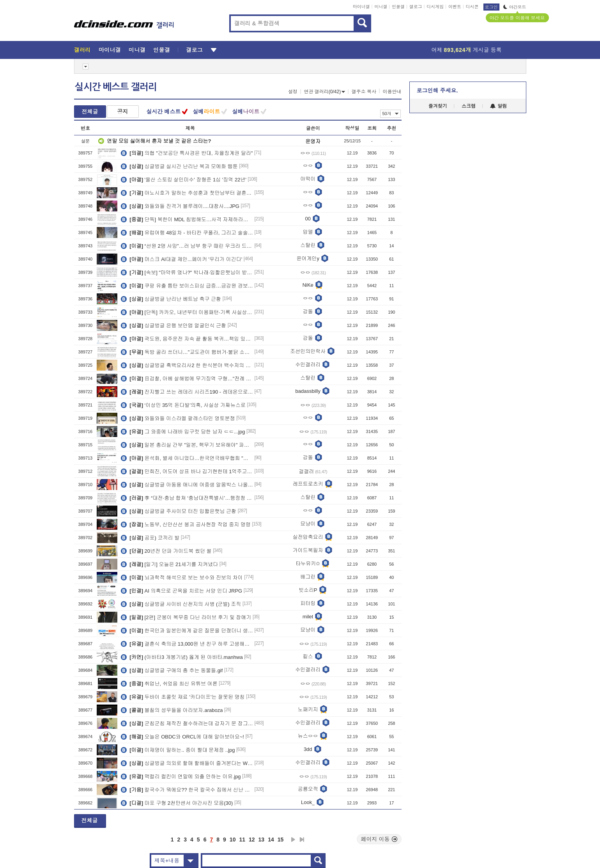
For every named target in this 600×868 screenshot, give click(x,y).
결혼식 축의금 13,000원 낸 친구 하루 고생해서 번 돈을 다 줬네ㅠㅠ (187, 644)
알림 (498, 106)
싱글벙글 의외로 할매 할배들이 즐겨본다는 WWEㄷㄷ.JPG (187, 763)
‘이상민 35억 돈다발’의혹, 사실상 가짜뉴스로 (183, 405)
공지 (123, 112)
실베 (206, 112)
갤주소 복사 (364, 92)
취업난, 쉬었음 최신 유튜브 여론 (169, 683)
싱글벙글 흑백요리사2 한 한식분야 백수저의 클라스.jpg (187, 365)
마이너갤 (361, 7)
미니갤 (381, 7)
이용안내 (392, 92)
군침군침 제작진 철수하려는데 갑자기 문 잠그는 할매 (187, 723)
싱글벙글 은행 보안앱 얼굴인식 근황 (173, 325)
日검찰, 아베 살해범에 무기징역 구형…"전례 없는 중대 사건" (187, 378)
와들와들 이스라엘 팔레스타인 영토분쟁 (178, 418)
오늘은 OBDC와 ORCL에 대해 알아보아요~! (182, 737)
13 (262, 840)
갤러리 (82, 50)
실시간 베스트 (164, 112)
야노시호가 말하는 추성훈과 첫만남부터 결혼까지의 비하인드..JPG (187, 193)
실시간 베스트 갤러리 (116, 87)
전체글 (90, 112)
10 (233, 840)
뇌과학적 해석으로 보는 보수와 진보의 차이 (182, 577)
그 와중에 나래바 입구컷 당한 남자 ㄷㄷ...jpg (183, 431)
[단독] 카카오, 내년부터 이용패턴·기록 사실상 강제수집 (187, 312)
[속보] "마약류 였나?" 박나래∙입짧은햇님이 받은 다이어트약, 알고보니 (187, 272)
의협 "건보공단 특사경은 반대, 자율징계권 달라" (187, 153)
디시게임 (435, 7)
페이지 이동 (379, 839)
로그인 (491, 7)
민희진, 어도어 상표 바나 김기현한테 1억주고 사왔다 (187, 471)
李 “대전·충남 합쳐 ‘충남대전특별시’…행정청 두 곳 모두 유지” (187, 498)
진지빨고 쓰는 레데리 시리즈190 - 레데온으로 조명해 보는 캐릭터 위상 (187, 392)
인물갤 (398, 7)
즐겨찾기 (438, 106)
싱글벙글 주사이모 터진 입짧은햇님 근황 (179, 511)
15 (281, 840)
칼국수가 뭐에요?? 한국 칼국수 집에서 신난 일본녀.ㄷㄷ (187, 790)
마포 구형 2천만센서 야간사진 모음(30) (177, 803)
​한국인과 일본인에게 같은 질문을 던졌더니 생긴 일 (187, 630)
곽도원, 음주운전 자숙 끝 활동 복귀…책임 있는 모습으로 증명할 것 (187, 339)
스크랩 (469, 106)
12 (252, 840)
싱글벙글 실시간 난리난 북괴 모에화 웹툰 (179, 166)
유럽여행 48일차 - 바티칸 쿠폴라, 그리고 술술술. (187, 233)
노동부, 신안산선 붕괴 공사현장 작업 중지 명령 (186, 524)
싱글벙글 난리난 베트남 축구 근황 (171, 299)
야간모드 (515, 7)
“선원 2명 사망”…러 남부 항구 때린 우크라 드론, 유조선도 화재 (187, 246)
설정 (293, 92)
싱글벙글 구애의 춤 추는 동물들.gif (172, 670)
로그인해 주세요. (437, 91)
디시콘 (472, 7)
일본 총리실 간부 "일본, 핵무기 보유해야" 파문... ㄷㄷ (187, 445)
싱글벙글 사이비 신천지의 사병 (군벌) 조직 (181, 604)
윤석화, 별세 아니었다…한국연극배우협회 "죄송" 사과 (187, 458)
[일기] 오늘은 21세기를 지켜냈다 (169, 564)
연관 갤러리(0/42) (325, 92)
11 (242, 840)
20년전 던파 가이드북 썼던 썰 (166, 551)
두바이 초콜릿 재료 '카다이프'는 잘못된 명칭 (183, 697)
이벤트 (455, 7)
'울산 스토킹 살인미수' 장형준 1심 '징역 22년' (184, 179)
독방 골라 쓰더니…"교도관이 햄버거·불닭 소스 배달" (187, 352)
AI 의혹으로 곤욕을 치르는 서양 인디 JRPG (181, 591)
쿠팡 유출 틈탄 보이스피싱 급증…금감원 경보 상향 (187, 286)
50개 (390, 114)
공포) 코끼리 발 (150, 538)
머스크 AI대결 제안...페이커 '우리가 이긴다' (181, 259)
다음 (293, 840)
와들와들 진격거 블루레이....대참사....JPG (180, 206)
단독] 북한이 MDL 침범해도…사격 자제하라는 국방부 (187, 219)
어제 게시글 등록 (467, 50)
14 (271, 840)
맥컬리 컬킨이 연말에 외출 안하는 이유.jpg (181, 776)
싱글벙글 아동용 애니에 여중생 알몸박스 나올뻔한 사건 (187, 485)
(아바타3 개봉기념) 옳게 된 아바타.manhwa (182, 657)
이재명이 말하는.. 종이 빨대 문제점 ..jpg (178, 750)
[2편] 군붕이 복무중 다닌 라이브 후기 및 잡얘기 (186, 617)
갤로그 (416, 7)
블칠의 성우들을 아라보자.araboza (172, 710)
